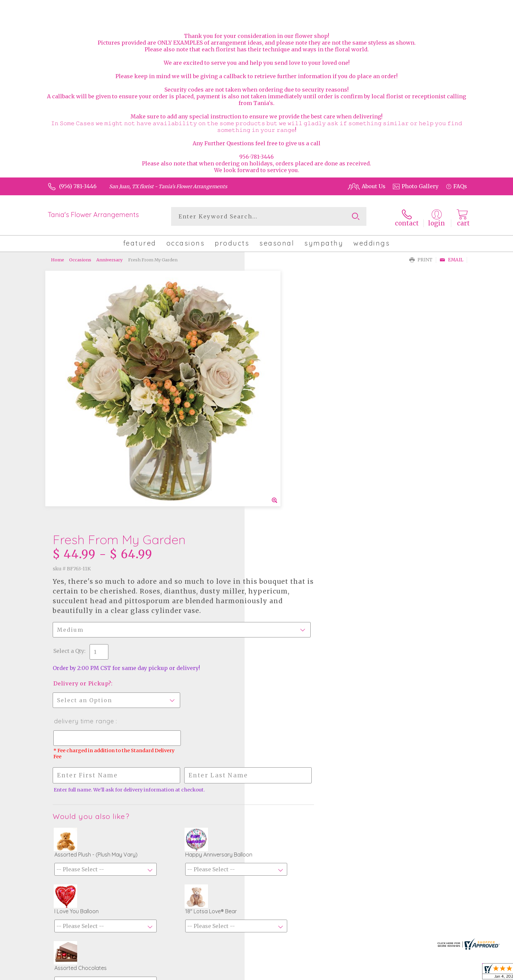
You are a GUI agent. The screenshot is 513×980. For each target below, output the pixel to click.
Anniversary (109, 258)
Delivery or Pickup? (286, 429)
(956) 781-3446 (78, 186)
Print (421, 259)
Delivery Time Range (288, 467)
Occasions (80, 258)
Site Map (449, 973)
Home (58, 258)
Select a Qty (273, 397)
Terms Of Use (372, 973)
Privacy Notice (413, 973)
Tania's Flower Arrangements (93, 215)
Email (451, 259)
